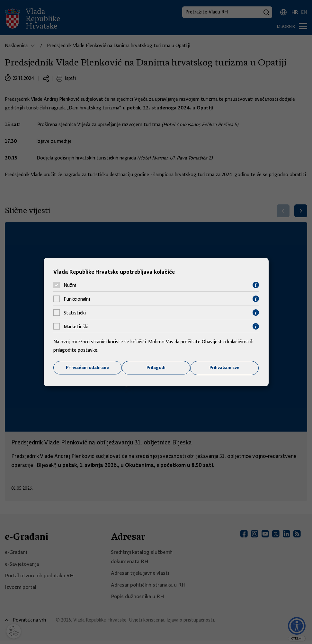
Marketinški (76, 326)
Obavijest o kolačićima (226, 342)
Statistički (75, 313)
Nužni (70, 285)
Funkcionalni (77, 299)
